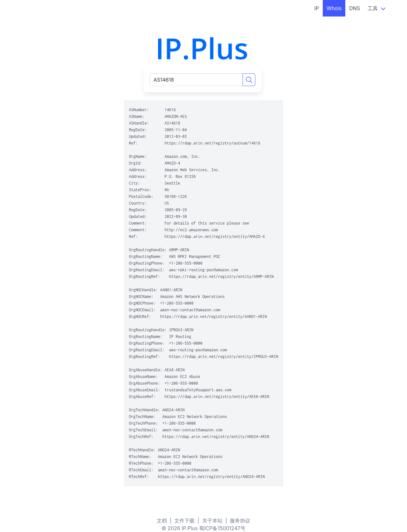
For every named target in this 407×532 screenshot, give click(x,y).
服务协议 (240, 521)
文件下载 (184, 521)
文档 (162, 521)
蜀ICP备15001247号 (222, 528)
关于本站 (212, 521)
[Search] (249, 80)
